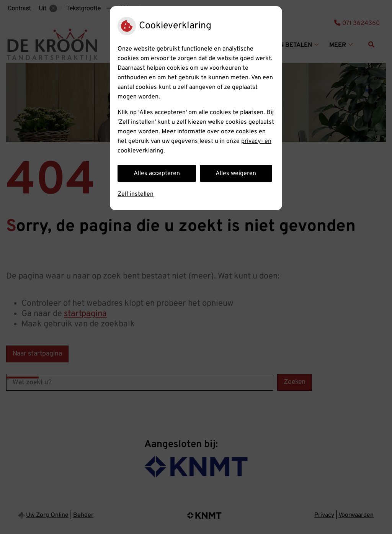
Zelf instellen (136, 194)
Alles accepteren (157, 174)
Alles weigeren (236, 174)
